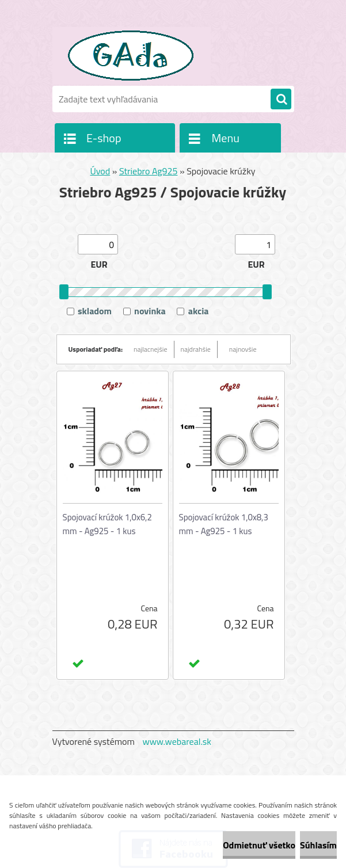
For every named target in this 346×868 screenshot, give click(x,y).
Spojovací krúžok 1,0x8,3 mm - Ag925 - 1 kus (224, 524)
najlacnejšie (151, 349)
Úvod (100, 171)
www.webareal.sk (177, 741)
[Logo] (132, 56)
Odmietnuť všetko (259, 845)
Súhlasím (318, 845)
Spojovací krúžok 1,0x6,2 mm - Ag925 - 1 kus (107, 524)
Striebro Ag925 (149, 171)
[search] (281, 100)
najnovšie (243, 349)
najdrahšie (196, 349)
